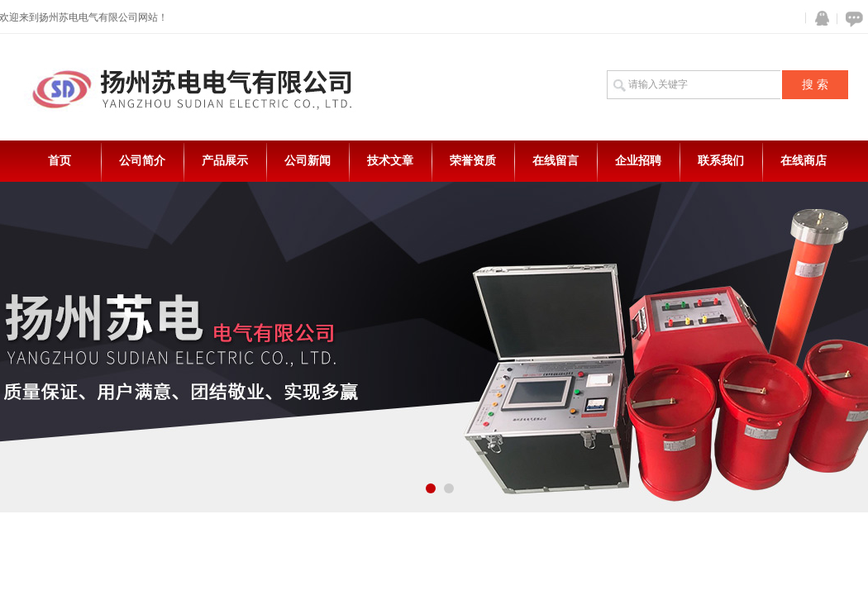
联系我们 (721, 161)
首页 (60, 161)
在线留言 (556, 161)
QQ (818, 19)
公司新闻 (308, 161)
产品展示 (225, 161)
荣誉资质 (473, 161)
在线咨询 (851, 19)
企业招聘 (638, 161)
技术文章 (390, 161)
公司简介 (142, 161)
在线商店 (804, 161)
